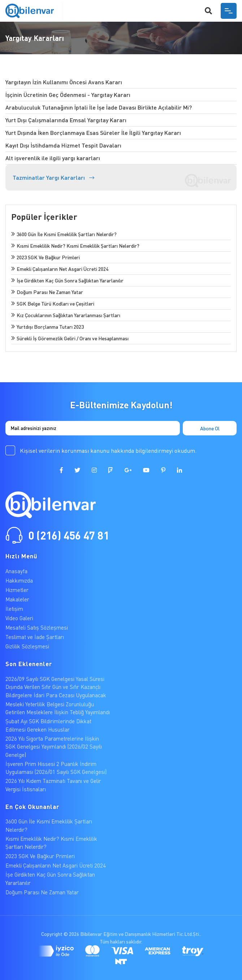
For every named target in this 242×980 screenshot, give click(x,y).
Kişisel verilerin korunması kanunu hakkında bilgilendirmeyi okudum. (108, 450)
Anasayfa (16, 571)
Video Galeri (19, 618)
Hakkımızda (19, 580)
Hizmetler (17, 590)
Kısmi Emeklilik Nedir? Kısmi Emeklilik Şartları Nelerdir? (51, 843)
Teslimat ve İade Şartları (35, 637)
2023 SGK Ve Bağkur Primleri (40, 856)
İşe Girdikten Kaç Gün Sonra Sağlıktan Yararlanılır (50, 879)
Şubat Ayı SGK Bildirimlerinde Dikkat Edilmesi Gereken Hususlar (48, 725)
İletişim (14, 609)
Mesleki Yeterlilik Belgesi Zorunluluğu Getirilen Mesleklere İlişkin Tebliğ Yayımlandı (58, 708)
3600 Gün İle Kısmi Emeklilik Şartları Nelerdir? (49, 825)
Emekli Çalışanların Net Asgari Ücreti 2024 (56, 865)
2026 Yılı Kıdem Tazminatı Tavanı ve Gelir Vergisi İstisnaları (53, 785)
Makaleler (17, 599)
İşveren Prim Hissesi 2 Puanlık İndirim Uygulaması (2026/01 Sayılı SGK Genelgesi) (56, 768)
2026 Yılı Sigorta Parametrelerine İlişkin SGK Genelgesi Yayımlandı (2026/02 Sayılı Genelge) (54, 747)
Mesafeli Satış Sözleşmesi (37, 627)
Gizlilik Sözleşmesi (27, 646)
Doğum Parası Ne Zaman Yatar (42, 892)
